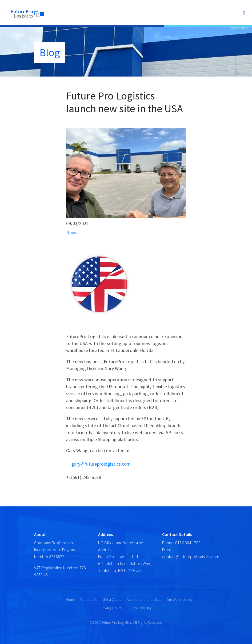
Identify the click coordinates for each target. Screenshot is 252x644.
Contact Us (89, 599)
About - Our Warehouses (173, 599)
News (72, 232)
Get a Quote (112, 599)
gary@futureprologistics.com (101, 464)
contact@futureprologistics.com (191, 557)
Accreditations (138, 599)
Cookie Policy (141, 608)
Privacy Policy (111, 608)
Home (70, 599)
